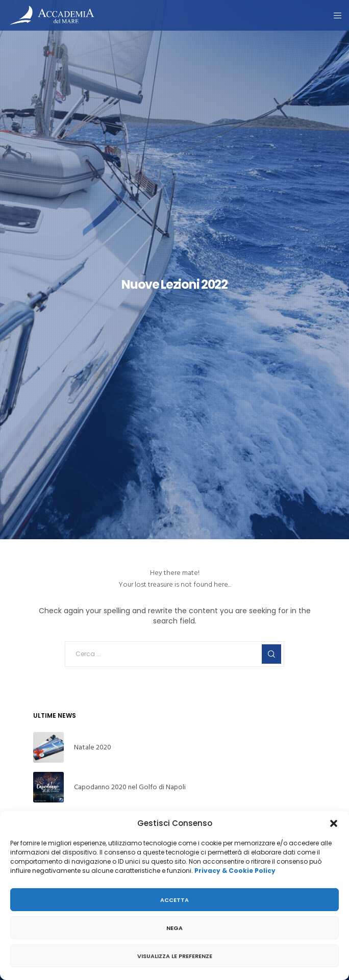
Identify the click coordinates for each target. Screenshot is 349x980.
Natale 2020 (93, 747)
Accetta (174, 900)
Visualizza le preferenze (175, 956)
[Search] (271, 654)
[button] (334, 823)
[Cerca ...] (174, 654)
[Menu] (334, 15)
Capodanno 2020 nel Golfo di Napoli (130, 787)
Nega (174, 928)
